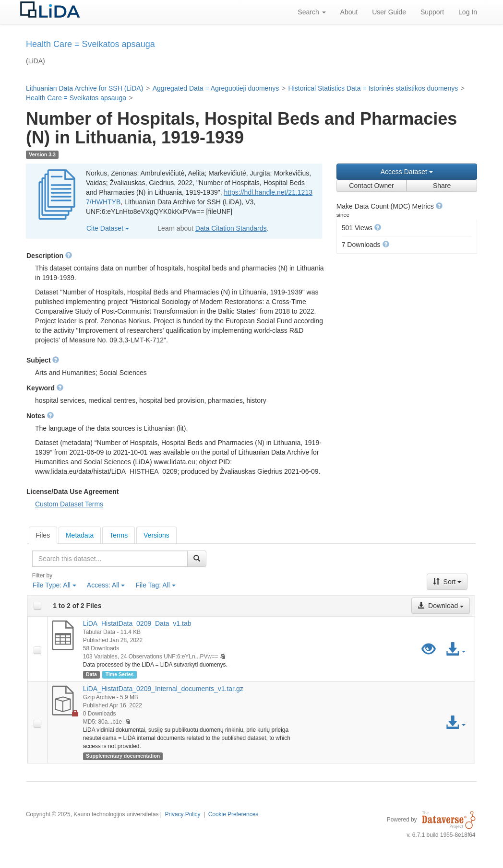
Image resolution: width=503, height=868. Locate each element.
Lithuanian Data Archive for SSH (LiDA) (84, 88)
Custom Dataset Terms (69, 504)
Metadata (80, 535)
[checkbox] (37, 606)
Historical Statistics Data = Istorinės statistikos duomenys (373, 88)
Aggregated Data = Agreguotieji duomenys (216, 88)
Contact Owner (371, 186)
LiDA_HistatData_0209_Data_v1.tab (137, 623)
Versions (156, 535)
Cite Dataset (108, 228)
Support (432, 12)
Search (311, 12)
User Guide (389, 12)
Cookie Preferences (233, 814)
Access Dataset (407, 172)
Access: (106, 585)
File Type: (54, 585)
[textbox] (110, 559)
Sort (447, 582)
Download (441, 606)
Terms (119, 535)
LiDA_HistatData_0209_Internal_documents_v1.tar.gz (163, 689)
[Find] (197, 559)
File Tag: (155, 585)
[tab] (43, 535)
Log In (468, 12)
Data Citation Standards (231, 228)
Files (43, 535)
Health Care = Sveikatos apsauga (76, 98)
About (349, 12)
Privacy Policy (182, 814)
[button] (439, 206)
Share (442, 186)
